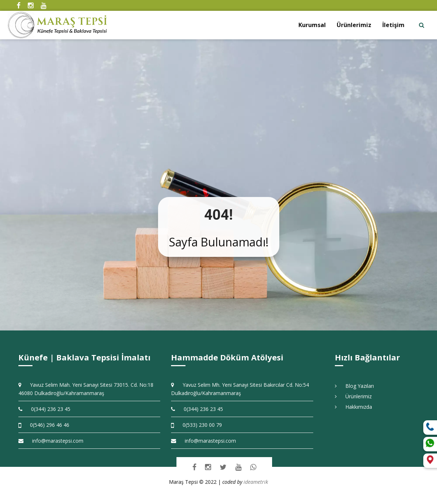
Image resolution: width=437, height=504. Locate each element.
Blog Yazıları (354, 386)
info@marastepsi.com (51, 441)
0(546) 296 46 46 (44, 425)
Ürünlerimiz (354, 25)
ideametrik (256, 482)
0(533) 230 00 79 (196, 425)
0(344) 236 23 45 (44, 409)
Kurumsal (312, 25)
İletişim (393, 25)
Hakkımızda (353, 407)
